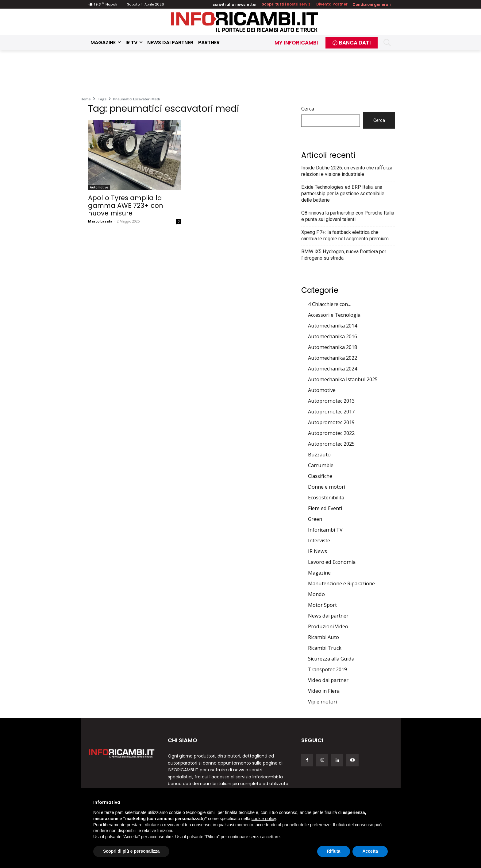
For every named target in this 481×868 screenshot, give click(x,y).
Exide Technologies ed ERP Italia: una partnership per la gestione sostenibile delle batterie (343, 194)
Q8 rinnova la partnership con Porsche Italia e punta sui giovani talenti (348, 216)
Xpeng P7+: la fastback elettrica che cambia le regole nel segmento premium (345, 235)
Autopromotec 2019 (331, 422)
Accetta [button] (370, 851)
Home (86, 99)
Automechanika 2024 (333, 369)
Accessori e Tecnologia (334, 315)
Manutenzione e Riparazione (341, 583)
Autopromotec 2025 (331, 444)
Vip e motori (322, 702)
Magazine (319, 573)
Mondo (316, 594)
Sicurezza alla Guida (331, 659)
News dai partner (328, 616)
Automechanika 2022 (333, 358)
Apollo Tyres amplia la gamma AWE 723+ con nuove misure (126, 205)
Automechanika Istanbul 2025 (343, 379)
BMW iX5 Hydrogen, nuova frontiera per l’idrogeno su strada (344, 255)
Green (315, 519)
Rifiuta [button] (334, 851)
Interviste (319, 541)
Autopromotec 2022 (331, 433)
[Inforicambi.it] (244, 22)
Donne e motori (327, 487)
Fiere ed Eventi (325, 508)
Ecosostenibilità (326, 498)
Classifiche (320, 476)
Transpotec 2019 (327, 669)
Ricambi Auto (323, 637)
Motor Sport (322, 605)
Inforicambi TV (325, 530)
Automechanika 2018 (333, 347)
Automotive (99, 187)
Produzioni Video (328, 626)
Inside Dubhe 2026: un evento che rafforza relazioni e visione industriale (347, 171)
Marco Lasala (100, 221)
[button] (387, 43)
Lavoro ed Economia (332, 562)
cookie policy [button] (264, 819)
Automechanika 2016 (333, 336)
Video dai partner (328, 680)
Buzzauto (319, 455)
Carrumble (321, 465)
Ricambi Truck (325, 648)
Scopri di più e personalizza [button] (131, 851)
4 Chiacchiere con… (330, 304)
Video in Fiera (324, 691)
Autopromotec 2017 (331, 412)
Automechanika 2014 (333, 326)
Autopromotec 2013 (331, 401)
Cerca (308, 109)
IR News (317, 551)
